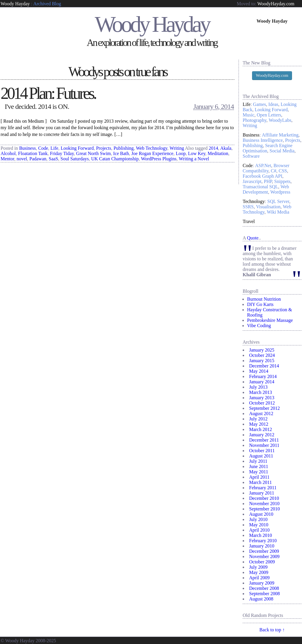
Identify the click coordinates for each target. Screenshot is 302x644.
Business (27, 148)
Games (259, 104)
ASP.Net (263, 165)
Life (54, 148)
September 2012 (264, 408)
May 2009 (259, 572)
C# (274, 171)
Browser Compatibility (266, 168)
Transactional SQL (260, 187)
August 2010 (261, 514)
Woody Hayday (15, 4)
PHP (268, 181)
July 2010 (258, 519)
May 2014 (259, 371)
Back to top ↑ (272, 630)
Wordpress (280, 192)
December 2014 (264, 366)
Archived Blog (47, 4)
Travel (249, 221)
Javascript (252, 181)
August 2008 (261, 599)
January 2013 (262, 398)
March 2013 (261, 392)
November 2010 (264, 504)
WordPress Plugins (159, 159)
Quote (253, 238)
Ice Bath (121, 153)
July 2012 (258, 419)
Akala (226, 148)
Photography (255, 120)
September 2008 (264, 594)
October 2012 (262, 403)
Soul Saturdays (75, 159)
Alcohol (8, 153)
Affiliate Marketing (280, 135)
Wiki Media (278, 212)
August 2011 (261, 456)
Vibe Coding (259, 326)
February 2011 (263, 488)
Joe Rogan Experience (152, 153)
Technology (254, 201)
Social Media (282, 151)
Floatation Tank (33, 153)
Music (249, 115)
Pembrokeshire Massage (270, 320)
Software (251, 156)
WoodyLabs (280, 120)
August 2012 (261, 413)
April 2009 (259, 578)
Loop (181, 153)
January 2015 (262, 361)
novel (22, 159)
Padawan (38, 159)
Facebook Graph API (262, 176)
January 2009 (262, 583)
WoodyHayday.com (276, 4)
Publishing (123, 148)
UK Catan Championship (115, 159)
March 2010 (261, 535)
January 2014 (262, 382)
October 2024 (262, 355)
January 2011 (262, 493)
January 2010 (262, 546)
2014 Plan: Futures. (48, 93)
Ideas (274, 104)
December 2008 (264, 588)
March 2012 (261, 429)
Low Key (197, 153)
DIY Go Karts (260, 304)
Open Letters (269, 115)
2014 (213, 148)
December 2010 (264, 498)
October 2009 (262, 562)
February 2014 (263, 376)
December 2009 (264, 551)
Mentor (7, 159)
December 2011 (264, 440)
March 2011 (260, 482)
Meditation (218, 153)
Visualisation (268, 207)
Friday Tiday (62, 153)
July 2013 (258, 387)
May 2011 (259, 472)
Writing (177, 148)
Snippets (282, 181)
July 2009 (258, 567)
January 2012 (262, 435)
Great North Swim (93, 153)
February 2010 (263, 541)
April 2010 (259, 530)
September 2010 (264, 509)
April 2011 (259, 477)
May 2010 (259, 525)
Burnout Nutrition (264, 299)
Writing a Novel (194, 159)
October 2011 (262, 451)
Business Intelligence (263, 140)
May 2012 (259, 424)
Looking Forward (77, 148)
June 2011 (259, 466)
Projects (104, 148)
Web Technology (152, 148)
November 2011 (264, 445)
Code (43, 148)
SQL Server (278, 201)
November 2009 (264, 556)
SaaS (53, 159)
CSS (283, 171)
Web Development (266, 189)
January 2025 (262, 350)
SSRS (248, 207)
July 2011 (258, 461)
